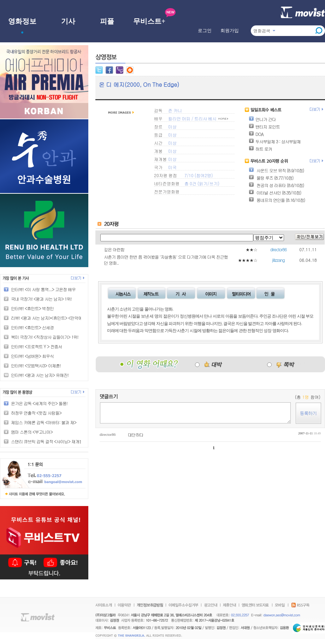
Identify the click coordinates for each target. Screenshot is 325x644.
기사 (68, 21)
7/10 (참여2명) (199, 175)
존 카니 (175, 110)
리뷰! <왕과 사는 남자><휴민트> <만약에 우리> (52, 318)
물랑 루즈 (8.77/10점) (271, 178)
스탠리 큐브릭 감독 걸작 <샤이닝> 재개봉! (48, 441)
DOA (256, 134)
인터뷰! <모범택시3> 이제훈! (36, 365)
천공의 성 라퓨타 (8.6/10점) (276, 185)
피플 (107, 21)
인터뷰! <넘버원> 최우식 (32, 356)
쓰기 (213, 183)
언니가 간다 (262, 119)
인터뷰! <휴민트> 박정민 (32, 308)
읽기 (203, 183)
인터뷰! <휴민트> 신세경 (32, 327)
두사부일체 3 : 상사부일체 (275, 141)
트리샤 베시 (205, 118)
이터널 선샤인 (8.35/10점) (275, 192)
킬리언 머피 (179, 118)
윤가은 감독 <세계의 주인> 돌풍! (39, 403)
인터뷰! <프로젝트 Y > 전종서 (36, 346)
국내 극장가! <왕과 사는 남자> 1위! (41, 299)
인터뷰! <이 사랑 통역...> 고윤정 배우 (43, 289)
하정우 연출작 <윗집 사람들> (36, 413)
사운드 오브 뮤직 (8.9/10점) (276, 170)
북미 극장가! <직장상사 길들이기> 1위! (45, 337)
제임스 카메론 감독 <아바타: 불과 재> (44, 422)
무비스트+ (149, 21)
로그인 (205, 31)
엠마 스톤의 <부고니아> (32, 432)
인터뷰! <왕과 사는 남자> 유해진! (40, 375)
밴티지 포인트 (264, 127)
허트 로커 (260, 149)
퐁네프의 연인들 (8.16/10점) (277, 200)
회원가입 (230, 31)
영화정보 (22, 21)
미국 (172, 167)
